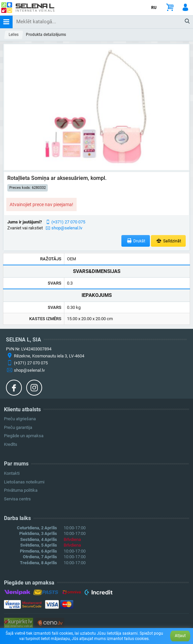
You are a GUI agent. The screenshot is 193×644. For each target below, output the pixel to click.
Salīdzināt (168, 241)
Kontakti (12, 473)
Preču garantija (18, 427)
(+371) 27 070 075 (68, 222)
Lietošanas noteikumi (24, 482)
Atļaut (180, 636)
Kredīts (11, 444)
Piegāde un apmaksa (24, 436)
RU (154, 8)
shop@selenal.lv (67, 228)
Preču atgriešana (20, 419)
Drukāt (136, 241)
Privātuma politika (21, 490)
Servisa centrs (17, 499)
